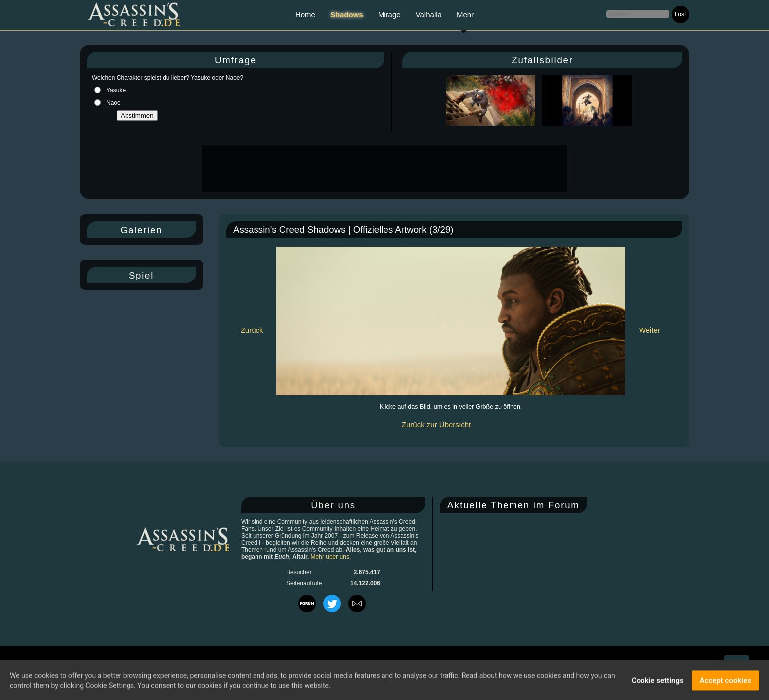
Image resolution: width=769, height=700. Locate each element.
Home (305, 15)
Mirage (389, 15)
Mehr (465, 15)
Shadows (347, 15)
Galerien (142, 230)
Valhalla (429, 15)
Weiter (650, 330)
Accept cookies (725, 681)
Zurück (252, 330)
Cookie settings (658, 681)
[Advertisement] (384, 169)
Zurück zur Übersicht (436, 425)
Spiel (141, 275)
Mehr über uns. (331, 557)
